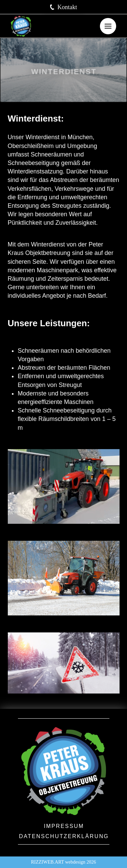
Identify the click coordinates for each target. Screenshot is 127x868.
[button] (64, 7)
